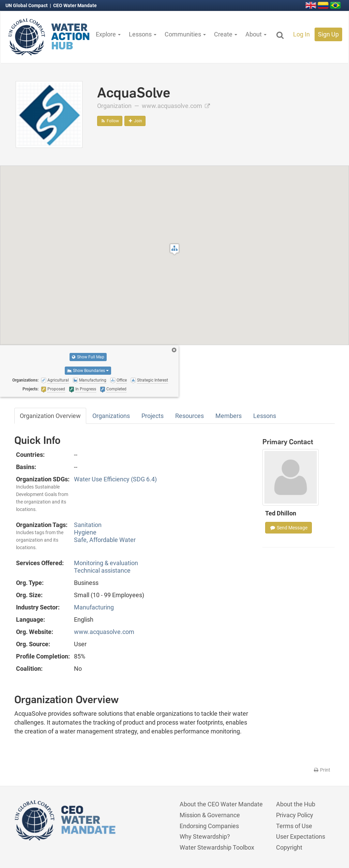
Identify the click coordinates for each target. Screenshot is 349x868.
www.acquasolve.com (176, 106)
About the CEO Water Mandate (221, 804)
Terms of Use (294, 826)
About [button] (256, 34)
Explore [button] (108, 34)
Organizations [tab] (111, 416)
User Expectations (301, 836)
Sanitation (88, 525)
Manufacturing (94, 607)
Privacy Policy (295, 815)
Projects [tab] (153, 416)
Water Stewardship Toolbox (217, 847)
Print (322, 770)
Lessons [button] (143, 34)
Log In (301, 34)
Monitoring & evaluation (106, 563)
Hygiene (85, 532)
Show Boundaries (88, 371)
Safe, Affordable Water (105, 540)
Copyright (289, 847)
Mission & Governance (210, 815)
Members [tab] (229, 416)
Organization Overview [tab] (50, 416)
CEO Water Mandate (75, 5)
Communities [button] (185, 34)
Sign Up (328, 34)
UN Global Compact (27, 5)
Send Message (289, 528)
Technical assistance (102, 570)
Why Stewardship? (205, 836)
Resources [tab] (189, 416)
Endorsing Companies (209, 826)
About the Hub (296, 804)
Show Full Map (88, 357)
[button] (174, 249)
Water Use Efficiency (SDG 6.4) (115, 479)
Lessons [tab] (265, 416)
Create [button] (226, 34)
